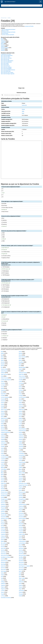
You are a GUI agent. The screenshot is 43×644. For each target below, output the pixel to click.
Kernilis (20, 427)
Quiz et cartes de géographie (6, 69)
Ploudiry (2, 497)
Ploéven (2, 485)
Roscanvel (3, 545)
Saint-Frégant (21, 552)
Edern (2, 392)
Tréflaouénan (21, 582)
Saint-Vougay (3, 571)
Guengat (3, 406)
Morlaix (2, 44)
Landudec (21, 439)
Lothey (20, 466)
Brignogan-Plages (22, 367)
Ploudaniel (21, 496)
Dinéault (2, 388)
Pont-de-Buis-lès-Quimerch (6, 598)
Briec (2, 367)
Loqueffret (3, 466)
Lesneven (21, 452)
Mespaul (20, 471)
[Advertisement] (21, 12)
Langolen (21, 441)
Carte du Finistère (5, 33)
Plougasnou (3, 504)
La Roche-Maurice (22, 543)
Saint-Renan (21, 561)
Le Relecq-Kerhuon (22, 541)
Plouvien (20, 520)
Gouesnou (21, 401)
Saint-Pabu (21, 559)
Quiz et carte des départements (7, 56)
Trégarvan (21, 585)
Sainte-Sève (3, 566)
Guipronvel (3, 415)
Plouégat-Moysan (22, 499)
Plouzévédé (21, 524)
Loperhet (20, 464)
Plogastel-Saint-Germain (23, 485)
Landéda (3, 434)
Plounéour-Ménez (4, 515)
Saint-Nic (3, 559)
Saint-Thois (3, 568)
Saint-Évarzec (4, 552)
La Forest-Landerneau (5, 397)
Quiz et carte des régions (6, 57)
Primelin (20, 536)
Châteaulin (3, 373)
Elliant (20, 392)
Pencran (3, 478)
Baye (2, 355)
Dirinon (20, 388)
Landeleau (21, 434)
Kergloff (2, 425)
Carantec (21, 369)
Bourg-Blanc (21, 362)
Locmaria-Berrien (22, 455)
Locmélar (21, 457)
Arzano (20, 352)
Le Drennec (21, 390)
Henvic (20, 417)
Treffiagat (3, 582)
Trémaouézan (21, 591)
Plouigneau (3, 513)
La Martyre (21, 468)
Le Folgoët (21, 396)
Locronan (3, 461)
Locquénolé (3, 459)
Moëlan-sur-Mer (22, 473)
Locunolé (3, 462)
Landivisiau (3, 438)
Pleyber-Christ (4, 483)
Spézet (20, 577)
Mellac (2, 471)
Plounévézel (21, 517)
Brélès (20, 364)
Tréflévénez (3, 584)
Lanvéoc (3, 450)
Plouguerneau (4, 510)
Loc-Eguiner (3, 455)
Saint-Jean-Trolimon (23, 555)
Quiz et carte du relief (5, 65)
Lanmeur (3, 445)
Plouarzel (21, 494)
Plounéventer (3, 517)
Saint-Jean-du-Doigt (5, 555)
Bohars (20, 359)
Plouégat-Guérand (4, 499)
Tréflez (20, 584)
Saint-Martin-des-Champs (6, 557)
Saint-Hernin (21, 554)
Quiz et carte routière (5, 63)
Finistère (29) (24, 105)
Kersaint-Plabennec (22, 429)
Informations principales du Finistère (9, 32)
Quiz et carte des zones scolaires (7, 72)
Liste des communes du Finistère (8, 35)
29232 (23, 113)
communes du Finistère (29, 26)
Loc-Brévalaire (21, 454)
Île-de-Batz (3, 420)
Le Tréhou (3, 591)
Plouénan (3, 501)
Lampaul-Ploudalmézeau (6, 432)
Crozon (2, 387)
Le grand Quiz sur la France (6, 54)
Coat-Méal (21, 380)
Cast (20, 371)
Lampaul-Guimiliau (4, 431)
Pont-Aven (21, 527)
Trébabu (20, 580)
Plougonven (21, 506)
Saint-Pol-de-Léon (4, 561)
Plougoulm (3, 508)
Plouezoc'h (3, 503)
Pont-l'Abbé (3, 531)
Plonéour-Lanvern (4, 492)
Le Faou (20, 394)
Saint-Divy (3, 550)
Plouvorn (3, 522)
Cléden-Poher (21, 374)
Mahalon (3, 468)
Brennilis (3, 366)
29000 (23, 111)
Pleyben (20, 482)
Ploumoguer (21, 513)
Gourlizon (21, 404)
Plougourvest (21, 508)
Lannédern (3, 446)
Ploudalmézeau (4, 496)
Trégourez (21, 587)
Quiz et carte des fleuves (5, 66)
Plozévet (20, 526)
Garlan (20, 399)
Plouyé (20, 522)
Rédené (2, 541)
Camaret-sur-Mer (4, 369)
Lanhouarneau (4, 443)
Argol (2, 352)
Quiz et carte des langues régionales (8, 74)
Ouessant (21, 476)
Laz (20, 450)
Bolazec (2, 360)
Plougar (20, 503)
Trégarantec (3, 585)
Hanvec (2, 417)
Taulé (2, 578)
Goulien (20, 403)
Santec (2, 573)
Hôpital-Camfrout (4, 418)
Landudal (3, 439)
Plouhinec (3, 511)
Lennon (2, 452)
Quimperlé (3, 50)
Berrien (2, 357)
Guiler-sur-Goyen (4, 410)
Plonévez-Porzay (4, 494)
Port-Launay (3, 533)
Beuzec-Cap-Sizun (22, 357)
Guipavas (3, 46)
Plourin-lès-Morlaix (22, 519)
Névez (2, 476)
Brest (2, 39)
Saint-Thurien (3, 569)
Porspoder (21, 531)
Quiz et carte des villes (5, 59)
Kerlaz (20, 425)
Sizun (2, 577)
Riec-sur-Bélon (4, 543)
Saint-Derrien (21, 548)
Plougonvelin (3, 506)
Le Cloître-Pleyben (22, 378)
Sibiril (20, 575)
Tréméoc (3, 592)
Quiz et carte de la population (6, 62)
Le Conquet (3, 385)
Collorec (3, 381)
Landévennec (21, 436)
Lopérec (2, 464)
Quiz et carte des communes (6, 58)
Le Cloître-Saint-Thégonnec (6, 380)
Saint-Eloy (21, 550)
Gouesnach (3, 401)
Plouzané (3, 49)
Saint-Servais (21, 564)
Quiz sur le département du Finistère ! (9, 29)
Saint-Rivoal (3, 562)
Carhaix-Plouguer (4, 371)
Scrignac (3, 575)
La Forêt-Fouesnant (22, 397)
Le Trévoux (3, 596)
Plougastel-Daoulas (5, 48)
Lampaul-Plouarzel (22, 431)
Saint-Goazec (3, 554)
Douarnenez (3, 45)
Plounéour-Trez (22, 515)
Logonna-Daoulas (22, 462)
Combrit (20, 381)
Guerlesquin (21, 406)
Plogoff (2, 487)
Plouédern (21, 497)
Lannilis (2, 448)
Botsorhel (3, 362)
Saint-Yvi (20, 571)
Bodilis (2, 359)
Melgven (20, 469)
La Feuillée (3, 396)
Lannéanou (21, 445)
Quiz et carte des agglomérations (7, 61)
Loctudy (20, 461)
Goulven (2, 404)
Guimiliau (3, 413)
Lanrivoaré (21, 448)
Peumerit (3, 480)
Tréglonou (3, 587)
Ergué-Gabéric (4, 394)
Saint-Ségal (3, 564)
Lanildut (20, 443)
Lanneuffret (21, 446)
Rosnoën (3, 547)
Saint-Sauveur (21, 562)
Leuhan (2, 454)
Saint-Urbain (21, 569)
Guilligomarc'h (21, 410)
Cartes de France (11, 2)
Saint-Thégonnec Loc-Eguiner (24, 566)
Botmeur (20, 360)
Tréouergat (21, 594)
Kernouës (3, 429)
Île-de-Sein (21, 420)
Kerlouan (3, 427)
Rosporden (21, 547)
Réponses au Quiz (5, 31)
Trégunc (20, 589)
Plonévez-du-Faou (22, 492)
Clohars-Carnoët (22, 376)
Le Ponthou (21, 529)
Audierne (3, 353)
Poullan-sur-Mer (22, 534)
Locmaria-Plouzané (5, 457)
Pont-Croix (3, 529)
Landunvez (3, 441)
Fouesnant (3, 399)
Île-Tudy (20, 422)
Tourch (2, 580)
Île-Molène (3, 422)
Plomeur (20, 489)
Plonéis (20, 490)
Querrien (20, 538)
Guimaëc (20, 411)
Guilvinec (3, 411)
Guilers (20, 408)
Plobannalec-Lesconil (23, 483)
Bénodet (20, 355)
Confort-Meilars (4, 469)
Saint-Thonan (21, 568)
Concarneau (3, 41)
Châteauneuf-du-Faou (23, 373)
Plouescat (21, 501)
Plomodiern (3, 490)
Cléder (2, 376)
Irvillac (2, 424)
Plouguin (20, 510)
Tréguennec (3, 589)
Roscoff (20, 545)
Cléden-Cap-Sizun (4, 374)
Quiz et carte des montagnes (6, 67)
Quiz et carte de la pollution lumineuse (8, 70)
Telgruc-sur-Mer (22, 578)
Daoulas (20, 387)
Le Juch (20, 424)
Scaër (20, 573)
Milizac (2, 473)
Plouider (20, 511)
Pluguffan (3, 527)
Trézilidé (20, 596)
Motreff (20, 475)
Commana (3, 383)
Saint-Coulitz (3, 548)
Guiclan (2, 408)
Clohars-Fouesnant (4, 378)
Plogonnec (21, 487)
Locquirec (21, 459)
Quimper (3, 40)
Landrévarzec (21, 438)
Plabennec (21, 480)
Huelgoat (21, 418)
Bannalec (21, 353)
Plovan (2, 526)
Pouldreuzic (3, 534)
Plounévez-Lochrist (5, 519)
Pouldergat (21, 533)
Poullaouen (3, 536)
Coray (20, 385)
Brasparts (3, 364)
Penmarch (21, 478)
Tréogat (2, 594)
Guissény (21, 415)
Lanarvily (20, 432)
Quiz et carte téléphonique (6, 71)
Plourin (2, 520)
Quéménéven (3, 538)
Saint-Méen (21, 557)
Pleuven (2, 482)
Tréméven (21, 592)
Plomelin (3, 489)
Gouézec (3, 403)
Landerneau (3, 42)
